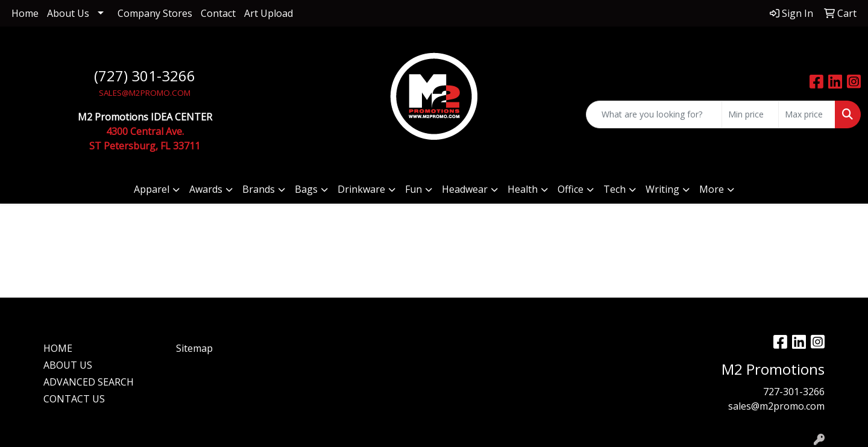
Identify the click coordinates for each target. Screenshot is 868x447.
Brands (259, 189)
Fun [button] (414, 189)
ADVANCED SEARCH (89, 382)
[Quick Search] (654, 114)
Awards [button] (206, 189)
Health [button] (523, 189)
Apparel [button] (152, 189)
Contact (218, 13)
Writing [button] (662, 189)
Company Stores (155, 13)
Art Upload (269, 13)
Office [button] (571, 189)
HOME (58, 348)
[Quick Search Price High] (807, 114)
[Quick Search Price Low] (750, 114)
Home (25, 13)
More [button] (712, 189)
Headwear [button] (465, 189)
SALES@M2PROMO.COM (145, 93)
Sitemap (194, 348)
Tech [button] (615, 189)
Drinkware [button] (361, 189)
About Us (68, 13)
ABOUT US (68, 365)
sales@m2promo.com (776, 406)
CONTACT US (74, 399)
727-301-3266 (794, 392)
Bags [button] (306, 189)
